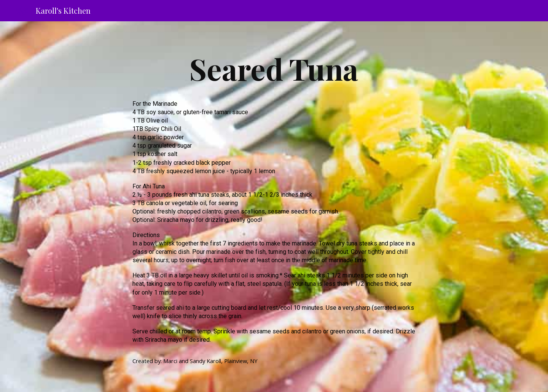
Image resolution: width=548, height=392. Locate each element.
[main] (274, 69)
